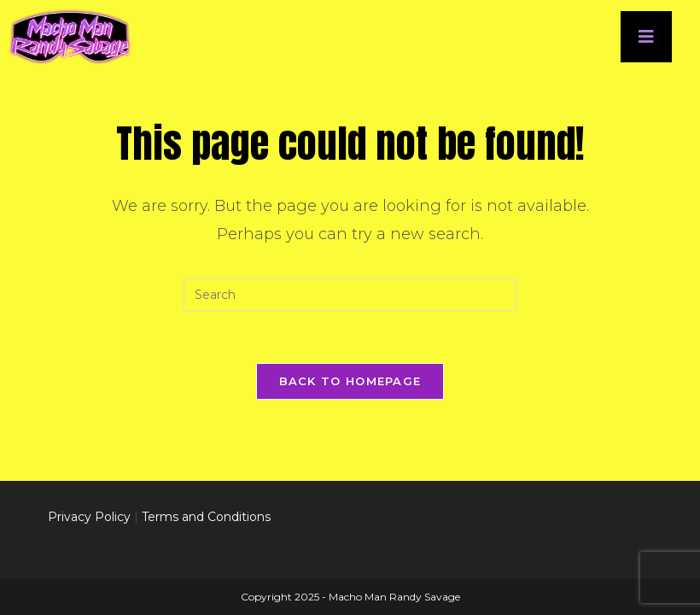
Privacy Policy (89, 512)
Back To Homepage (350, 381)
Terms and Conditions (206, 512)
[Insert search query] (350, 295)
